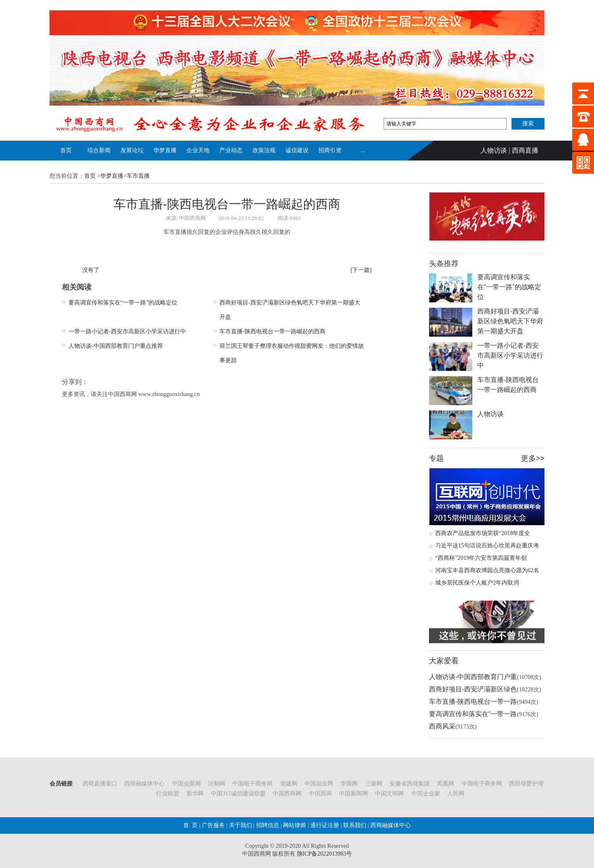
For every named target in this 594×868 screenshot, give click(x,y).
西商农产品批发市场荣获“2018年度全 (483, 533)
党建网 (289, 784)
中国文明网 (389, 794)
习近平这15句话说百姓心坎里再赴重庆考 (487, 546)
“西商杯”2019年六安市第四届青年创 (481, 558)
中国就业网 (319, 784)
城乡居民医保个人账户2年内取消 (477, 583)
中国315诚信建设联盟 (238, 794)
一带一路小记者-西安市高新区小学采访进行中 (127, 331)
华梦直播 (165, 150)
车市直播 (138, 176)
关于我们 (240, 825)
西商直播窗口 (100, 784)
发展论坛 (132, 150)
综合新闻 (99, 150)
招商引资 (330, 150)
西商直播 (525, 150)
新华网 (195, 794)
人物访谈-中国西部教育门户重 (473, 677)
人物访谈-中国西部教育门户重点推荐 (116, 346)
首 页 (190, 825)
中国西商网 (287, 794)
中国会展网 (186, 784)
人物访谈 (494, 150)
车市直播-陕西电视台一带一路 (473, 702)
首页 (66, 150)
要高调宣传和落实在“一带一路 (473, 714)
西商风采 (442, 726)
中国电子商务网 (252, 784)
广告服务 (213, 825)
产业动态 (231, 150)
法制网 (217, 784)
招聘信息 (268, 825)
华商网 (349, 784)
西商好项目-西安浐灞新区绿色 (473, 689)
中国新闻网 (354, 794)
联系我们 (354, 825)
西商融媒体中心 (144, 784)
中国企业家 (426, 794)
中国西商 (321, 794)
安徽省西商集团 (410, 784)
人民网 (456, 794)
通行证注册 (325, 825)
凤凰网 (445, 784)
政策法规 (264, 150)
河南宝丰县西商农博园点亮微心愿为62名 (487, 570)
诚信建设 (297, 150)
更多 (528, 458)
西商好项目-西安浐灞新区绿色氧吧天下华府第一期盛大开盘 (510, 321)
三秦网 (374, 784)
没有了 (91, 270)
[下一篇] (361, 270)
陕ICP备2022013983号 (325, 854)
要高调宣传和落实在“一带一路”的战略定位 (123, 303)
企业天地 (198, 150)
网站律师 (294, 825)
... (363, 150)
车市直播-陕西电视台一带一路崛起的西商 (272, 331)
